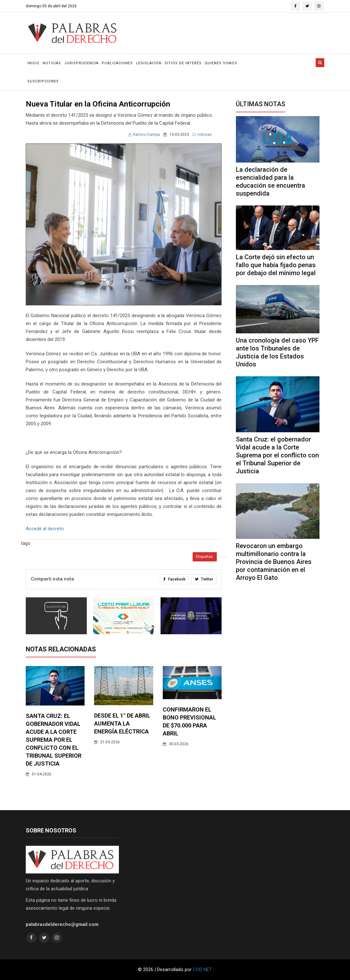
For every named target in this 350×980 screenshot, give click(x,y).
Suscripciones (43, 81)
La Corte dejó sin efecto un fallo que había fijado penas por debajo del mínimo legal (276, 265)
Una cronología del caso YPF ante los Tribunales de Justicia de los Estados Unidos (277, 352)
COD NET (202, 970)
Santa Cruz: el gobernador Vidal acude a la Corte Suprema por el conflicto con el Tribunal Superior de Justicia (54, 740)
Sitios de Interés (183, 63)
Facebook (174, 579)
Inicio (33, 63)
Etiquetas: (205, 557)
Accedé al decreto (45, 529)
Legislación (149, 63)
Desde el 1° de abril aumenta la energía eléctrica (122, 723)
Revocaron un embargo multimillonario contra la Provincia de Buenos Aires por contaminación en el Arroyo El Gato (274, 562)
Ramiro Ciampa (144, 135)
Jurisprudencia (81, 63)
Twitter (204, 579)
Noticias (52, 63)
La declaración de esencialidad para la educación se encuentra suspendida (271, 181)
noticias (202, 135)
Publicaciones (117, 63)
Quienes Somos (221, 63)
